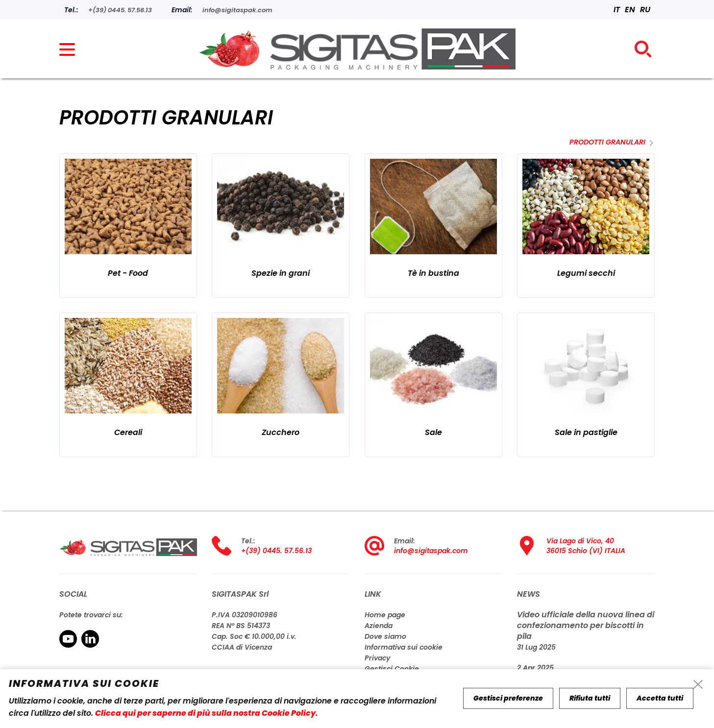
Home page (385, 615)
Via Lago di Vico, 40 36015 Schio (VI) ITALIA (586, 546)
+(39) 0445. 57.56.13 (276, 551)
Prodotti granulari (607, 142)
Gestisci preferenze (508, 698)
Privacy (377, 658)
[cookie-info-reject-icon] (698, 685)
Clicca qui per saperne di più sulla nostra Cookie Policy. (207, 713)
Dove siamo (385, 636)
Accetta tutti (660, 698)
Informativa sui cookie (404, 647)
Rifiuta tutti (590, 698)
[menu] (72, 54)
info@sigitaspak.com (431, 551)
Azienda (379, 626)
